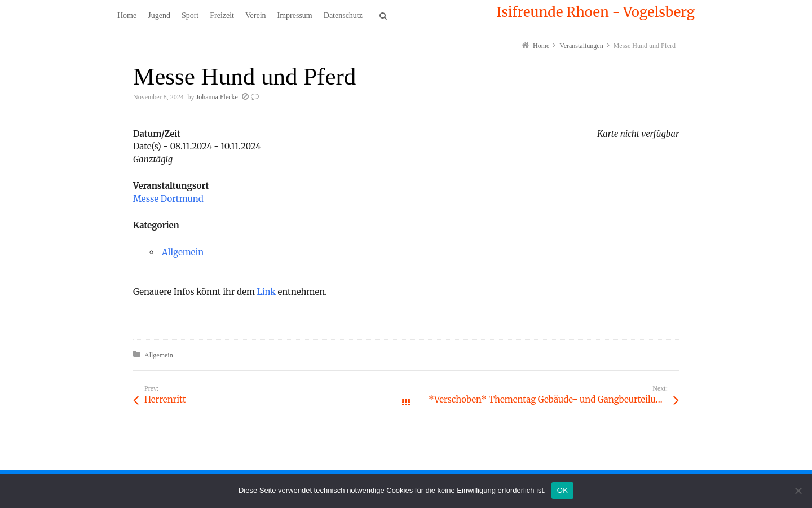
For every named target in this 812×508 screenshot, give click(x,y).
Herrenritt (165, 399)
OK (562, 490)
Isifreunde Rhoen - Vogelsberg (596, 12)
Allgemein (183, 252)
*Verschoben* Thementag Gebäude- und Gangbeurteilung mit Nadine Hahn (554, 399)
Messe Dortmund (168, 199)
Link (266, 292)
